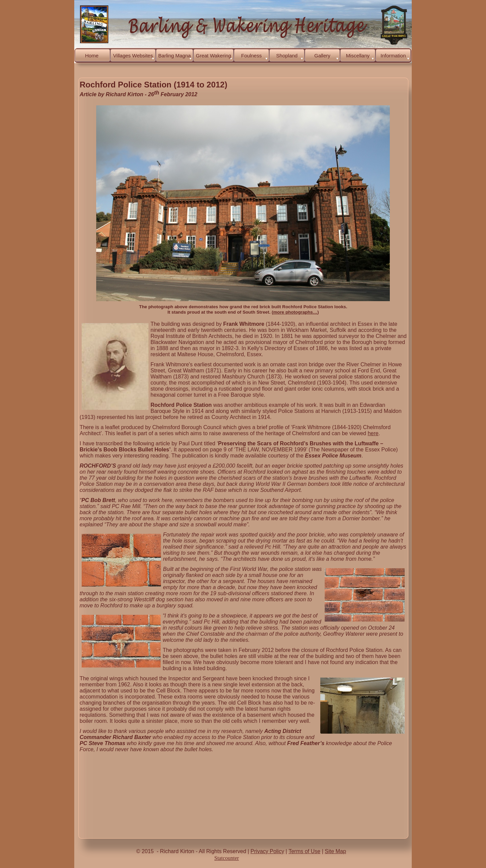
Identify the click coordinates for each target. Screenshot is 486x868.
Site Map (335, 851)
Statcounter (227, 858)
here (373, 433)
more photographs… (295, 312)
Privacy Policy (267, 851)
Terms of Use (304, 851)
